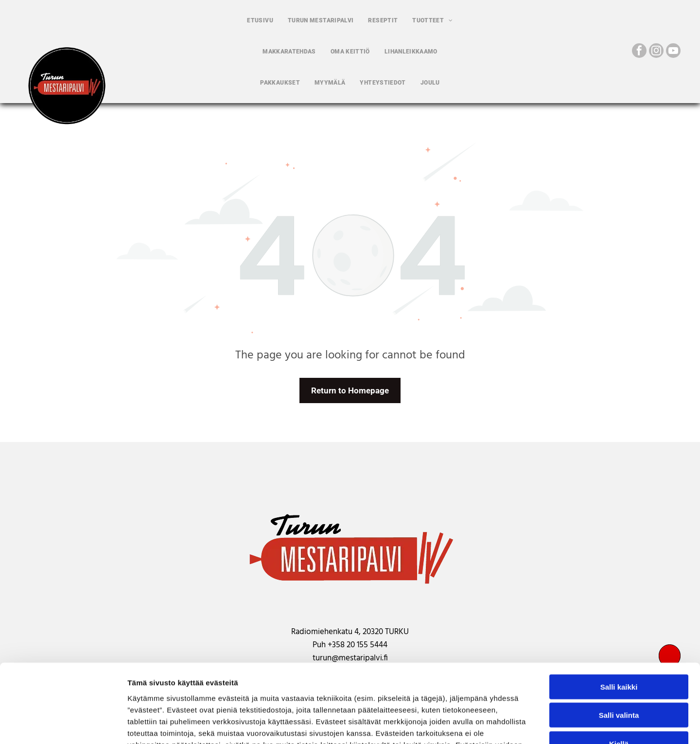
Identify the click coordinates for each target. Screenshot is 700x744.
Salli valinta (619, 645)
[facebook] (639, 52)
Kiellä (619, 673)
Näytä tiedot (520, 725)
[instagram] (656, 52)
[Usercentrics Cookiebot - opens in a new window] (63, 725)
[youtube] (673, 52)
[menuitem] (260, 20)
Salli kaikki (619, 616)
